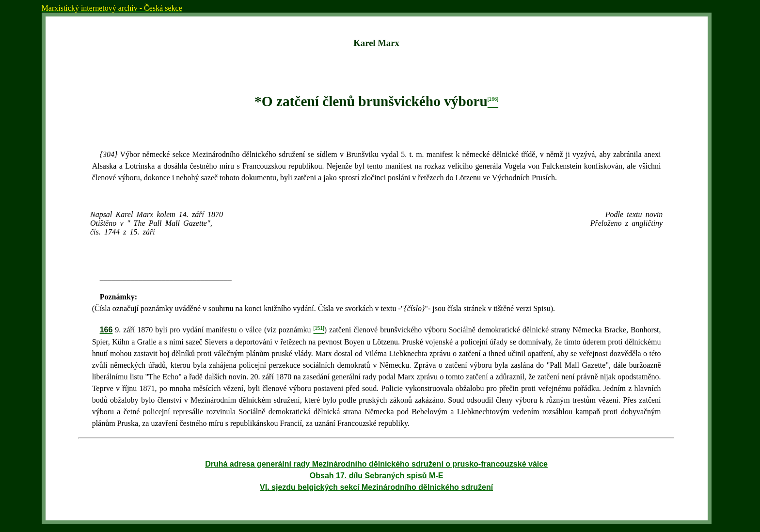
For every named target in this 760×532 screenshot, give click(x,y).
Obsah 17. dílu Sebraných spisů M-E (377, 476)
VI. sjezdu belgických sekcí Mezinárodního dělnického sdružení (376, 487)
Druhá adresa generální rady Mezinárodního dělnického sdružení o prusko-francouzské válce (376, 464)
